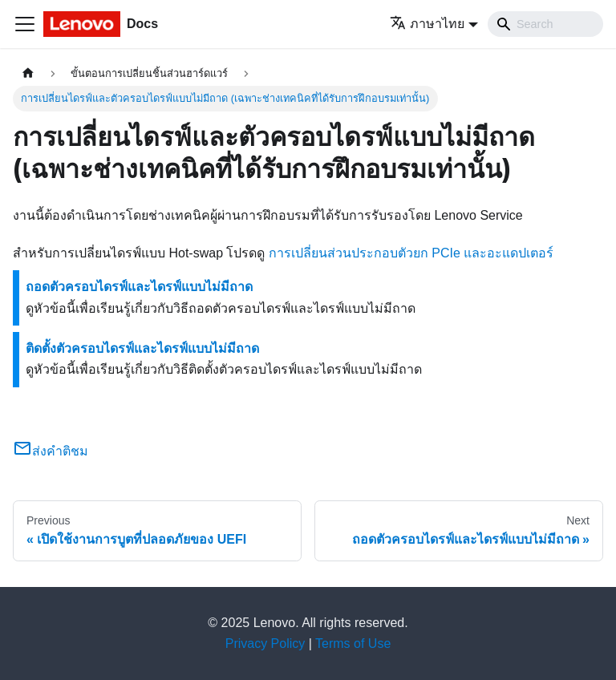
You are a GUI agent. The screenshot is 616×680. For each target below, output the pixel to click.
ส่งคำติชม (51, 451)
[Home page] (28, 73)
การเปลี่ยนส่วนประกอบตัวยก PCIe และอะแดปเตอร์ (411, 253)
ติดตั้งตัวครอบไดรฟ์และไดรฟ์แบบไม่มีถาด (142, 348)
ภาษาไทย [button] (427, 24)
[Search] (545, 24)
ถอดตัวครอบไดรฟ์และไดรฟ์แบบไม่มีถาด (139, 287)
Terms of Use (353, 644)
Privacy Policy (265, 644)
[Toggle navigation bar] (25, 24)
